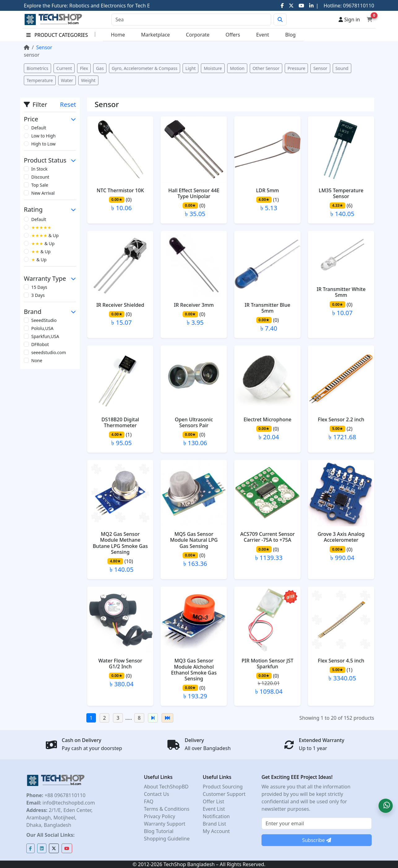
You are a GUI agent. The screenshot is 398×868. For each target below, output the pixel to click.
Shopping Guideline (167, 839)
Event (263, 35)
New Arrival (43, 193)
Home (118, 35)
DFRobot (40, 344)
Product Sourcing (223, 787)
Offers (233, 35)
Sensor (320, 68)
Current (64, 68)
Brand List (214, 824)
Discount (40, 177)
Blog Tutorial (159, 831)
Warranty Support (165, 824)
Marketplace (156, 35)
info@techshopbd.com (68, 803)
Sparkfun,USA (45, 336)
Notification (216, 816)
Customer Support (224, 794)
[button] (386, 806)
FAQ (149, 801)
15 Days (39, 287)
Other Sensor (266, 68)
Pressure (296, 68)
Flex (84, 68)
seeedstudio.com (49, 352)
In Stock (39, 169)
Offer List (213, 801)
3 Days (38, 295)
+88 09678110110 (64, 795)
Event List (214, 809)
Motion (237, 68)
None (37, 360)
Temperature (40, 80)
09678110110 (358, 6)
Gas (100, 68)
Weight (88, 80)
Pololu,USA (42, 328)
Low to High (43, 136)
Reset (68, 104)
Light (190, 68)
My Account (216, 831)
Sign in (349, 20)
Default (39, 128)
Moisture (213, 68)
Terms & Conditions (167, 809)
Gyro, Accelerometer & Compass (145, 68)
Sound (342, 68)
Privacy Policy (160, 816)
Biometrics (37, 68)
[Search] (191, 20)
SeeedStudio (44, 320)
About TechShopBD (166, 787)
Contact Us (156, 794)
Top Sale (40, 185)
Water (67, 80)
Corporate (198, 35)
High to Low (43, 144)
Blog (290, 35)
